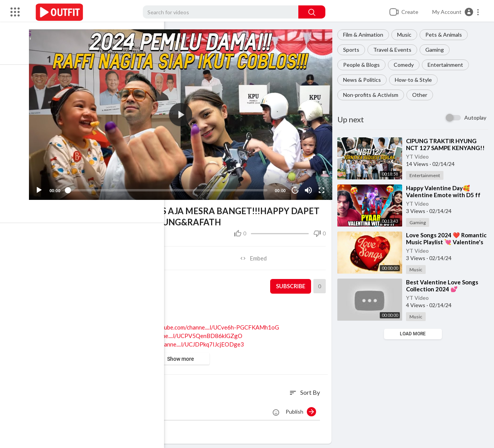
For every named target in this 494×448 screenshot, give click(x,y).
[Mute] (310, 187)
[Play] (47, 187)
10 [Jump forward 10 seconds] (297, 187)
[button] (456, 12)
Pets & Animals (446, 35)
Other (422, 95)
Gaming (437, 50)
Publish (303, 408)
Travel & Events (395, 50)
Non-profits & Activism (373, 95)
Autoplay (475, 117)
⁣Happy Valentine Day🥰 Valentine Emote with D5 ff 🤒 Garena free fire (446, 195)
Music (407, 35)
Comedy (406, 65)
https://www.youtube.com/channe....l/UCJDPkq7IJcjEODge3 (174, 341)
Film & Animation (365, 35)
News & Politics (364, 80)
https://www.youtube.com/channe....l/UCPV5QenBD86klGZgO (169, 332)
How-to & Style (416, 80)
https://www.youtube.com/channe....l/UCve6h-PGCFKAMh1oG (206, 324)
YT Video (420, 156)
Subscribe (292, 283)
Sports (354, 50)
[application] (185, 113)
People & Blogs (364, 65)
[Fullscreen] (323, 187)
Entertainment (448, 65)
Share (114, 255)
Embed (257, 255)
